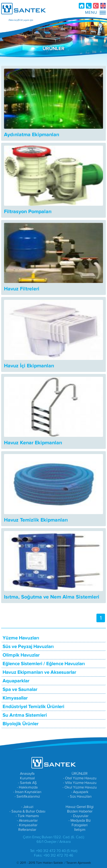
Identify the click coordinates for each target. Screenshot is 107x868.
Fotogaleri (80, 825)
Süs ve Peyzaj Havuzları (28, 647)
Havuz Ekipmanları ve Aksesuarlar (39, 672)
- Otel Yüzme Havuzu (80, 778)
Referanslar (27, 830)
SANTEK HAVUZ (24, 9)
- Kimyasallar (27, 825)
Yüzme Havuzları (21, 638)
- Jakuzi (27, 807)
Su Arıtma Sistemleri (25, 715)
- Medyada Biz (80, 821)
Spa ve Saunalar (20, 689)
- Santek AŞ (27, 783)
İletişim (89, 6)
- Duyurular (80, 816)
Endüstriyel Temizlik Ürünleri (33, 707)
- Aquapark (80, 792)
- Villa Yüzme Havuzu (80, 783)
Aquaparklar (16, 681)
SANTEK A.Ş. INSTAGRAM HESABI (58, 756)
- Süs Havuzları (80, 796)
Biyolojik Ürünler (21, 724)
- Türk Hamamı (27, 816)
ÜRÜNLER (80, 774)
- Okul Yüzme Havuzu (80, 787)
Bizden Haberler (80, 811)
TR (96, 6)
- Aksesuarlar (27, 821)
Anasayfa (82, 6)
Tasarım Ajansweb (78, 863)
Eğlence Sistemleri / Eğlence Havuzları (44, 664)
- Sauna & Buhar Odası (27, 811)
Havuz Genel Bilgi (80, 807)
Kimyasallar (15, 698)
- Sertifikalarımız (27, 796)
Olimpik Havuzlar (21, 655)
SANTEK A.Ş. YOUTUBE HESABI (47, 756)
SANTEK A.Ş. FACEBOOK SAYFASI (47, 747)
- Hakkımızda (27, 787)
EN (103, 6)
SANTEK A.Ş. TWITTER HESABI (58, 747)
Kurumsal (27, 778)
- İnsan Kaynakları (27, 792)
